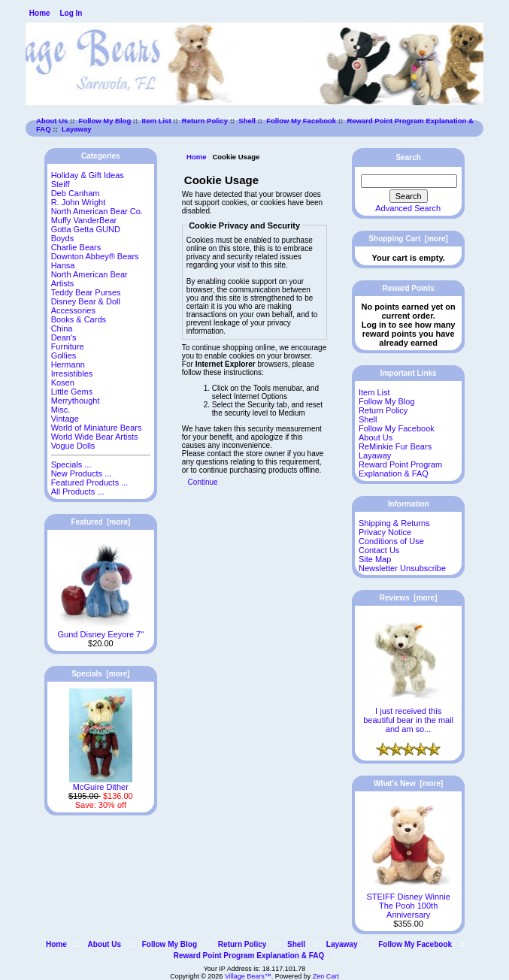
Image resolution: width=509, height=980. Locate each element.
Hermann (68, 364)
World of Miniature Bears (97, 428)
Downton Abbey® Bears (95, 256)
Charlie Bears (76, 247)
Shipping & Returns (394, 523)
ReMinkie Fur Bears (395, 446)
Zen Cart (326, 976)
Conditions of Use (391, 541)
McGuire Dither (101, 783)
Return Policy (205, 121)
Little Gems (72, 392)
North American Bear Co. (97, 211)
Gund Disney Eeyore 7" (100, 631)
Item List (156, 121)
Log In (71, 13)
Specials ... (71, 464)
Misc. (61, 410)
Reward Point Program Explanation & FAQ (400, 469)
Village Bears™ (248, 976)
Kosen (63, 383)
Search (408, 157)
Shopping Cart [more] (408, 239)
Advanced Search (408, 208)
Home (40, 13)
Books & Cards (79, 319)
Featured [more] (100, 522)
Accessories (73, 310)
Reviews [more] (409, 598)
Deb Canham (76, 193)
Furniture (68, 346)
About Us (52, 121)
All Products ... (78, 492)
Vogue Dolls (73, 446)
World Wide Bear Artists (95, 437)
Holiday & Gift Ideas (88, 175)
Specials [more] (100, 674)
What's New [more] (408, 783)
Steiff (61, 184)
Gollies (64, 355)
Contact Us (379, 550)
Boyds (63, 238)
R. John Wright (79, 202)
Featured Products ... (90, 482)
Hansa (63, 265)
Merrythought (76, 401)
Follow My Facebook (301, 121)
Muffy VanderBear (84, 220)
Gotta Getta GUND (86, 229)
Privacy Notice (385, 532)
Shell (247, 121)
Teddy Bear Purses (86, 292)
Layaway (77, 129)
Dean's (64, 337)
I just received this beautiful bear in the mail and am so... (408, 716)
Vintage (65, 419)
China (62, 328)
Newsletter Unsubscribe (402, 568)
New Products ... (82, 473)
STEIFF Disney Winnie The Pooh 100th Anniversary (409, 902)
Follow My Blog (105, 121)
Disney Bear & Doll (86, 301)
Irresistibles (72, 374)
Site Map (375, 559)
